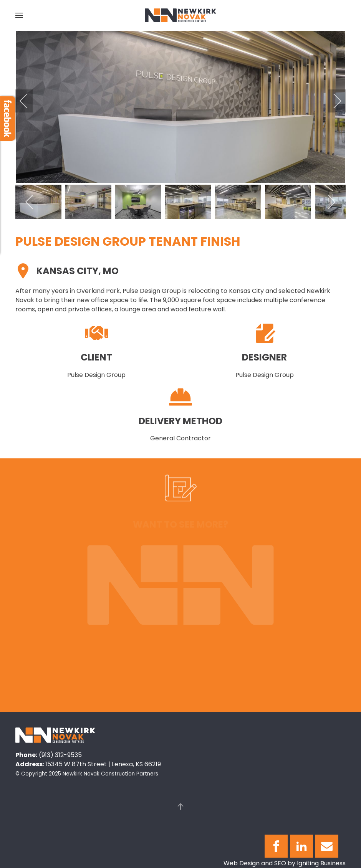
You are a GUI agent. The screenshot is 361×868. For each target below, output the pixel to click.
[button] (19, 15)
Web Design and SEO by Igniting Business (285, 863)
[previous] (29, 101)
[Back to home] (180, 15)
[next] (332, 101)
